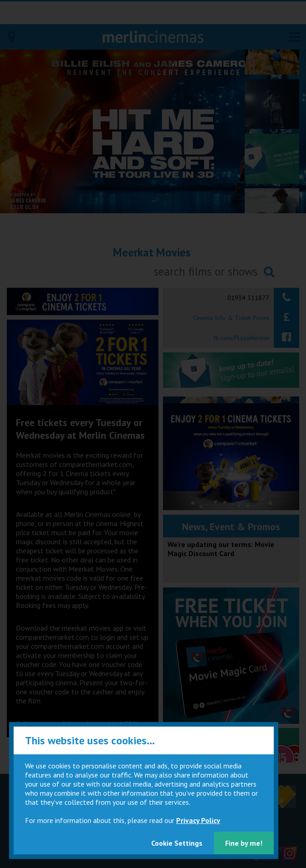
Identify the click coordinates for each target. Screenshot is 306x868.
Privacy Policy (198, 820)
